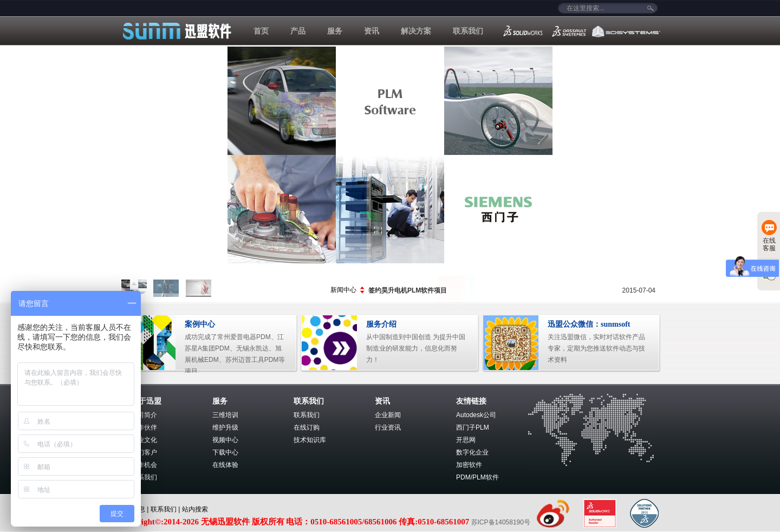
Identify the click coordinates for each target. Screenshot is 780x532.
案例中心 (200, 324)
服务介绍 (381, 324)
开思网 (466, 440)
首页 (261, 31)
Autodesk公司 (476, 415)
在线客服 (769, 236)
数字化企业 (472, 452)
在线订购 (307, 427)
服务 (335, 31)
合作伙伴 (144, 427)
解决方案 (416, 31)
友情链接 (471, 401)
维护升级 (225, 427)
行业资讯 (388, 427)
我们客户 (144, 452)
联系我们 (468, 31)
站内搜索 (195, 509)
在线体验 (225, 465)
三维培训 (225, 415)
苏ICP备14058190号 (502, 522)
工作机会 (144, 465)
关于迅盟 (146, 401)
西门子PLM (473, 427)
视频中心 (225, 440)
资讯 (372, 31)
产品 (298, 31)
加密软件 (469, 465)
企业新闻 (388, 415)
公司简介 (144, 415)
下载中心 (225, 452)
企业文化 (144, 440)
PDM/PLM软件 (477, 477)
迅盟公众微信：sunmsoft (589, 324)
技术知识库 (310, 440)
